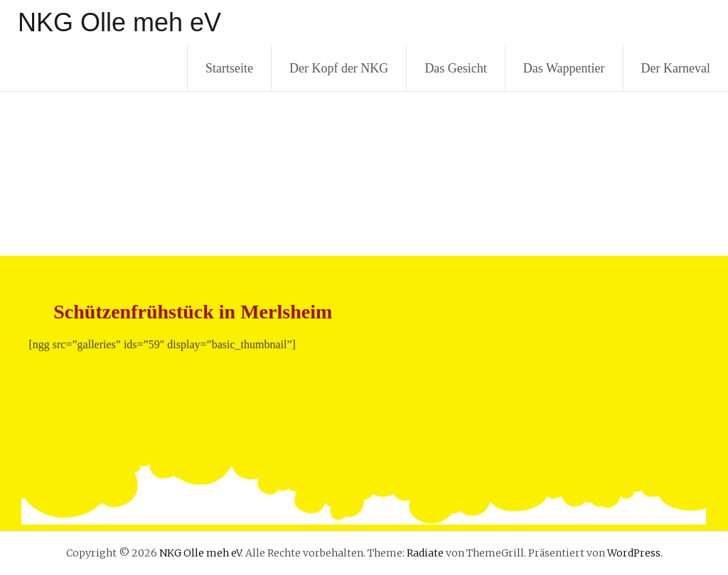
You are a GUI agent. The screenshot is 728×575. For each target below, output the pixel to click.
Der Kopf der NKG (339, 68)
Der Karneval (676, 68)
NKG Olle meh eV (119, 22)
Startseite (229, 68)
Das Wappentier (564, 68)
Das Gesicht (455, 68)
